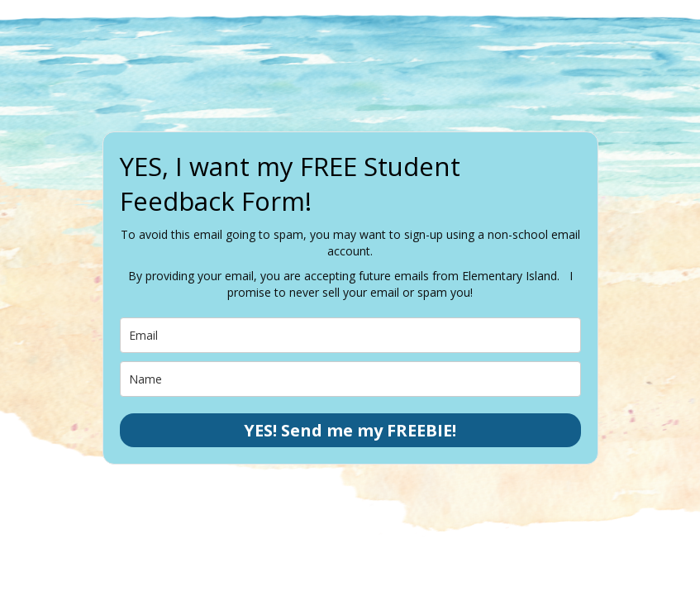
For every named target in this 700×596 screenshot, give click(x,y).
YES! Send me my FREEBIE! (350, 430)
